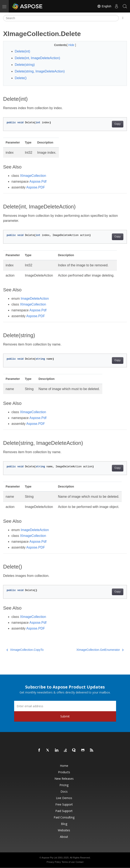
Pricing (64, 785)
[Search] (61, 18)
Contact (79, 862)
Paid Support (64, 811)
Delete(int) (22, 51)
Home (64, 766)
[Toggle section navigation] (123, 18)
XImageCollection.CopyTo (25, 650)
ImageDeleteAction (35, 299)
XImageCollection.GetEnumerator (100, 650)
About (64, 837)
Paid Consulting (64, 817)
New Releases (64, 779)
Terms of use (68, 862)
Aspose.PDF (36, 187)
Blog (64, 824)
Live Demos (64, 798)
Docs (64, 791)
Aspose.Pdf (38, 181)
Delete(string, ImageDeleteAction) (40, 71)
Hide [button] (72, 45)
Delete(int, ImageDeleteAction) (37, 58)
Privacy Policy (54, 862)
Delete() (21, 78)
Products (64, 772)
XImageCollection (33, 176)
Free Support (64, 804)
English (104, 6)
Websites (64, 830)
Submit (65, 716)
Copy (118, 124)
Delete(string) (25, 65)
